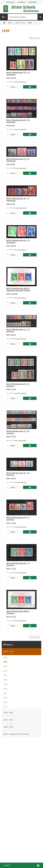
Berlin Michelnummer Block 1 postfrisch (18, 612)
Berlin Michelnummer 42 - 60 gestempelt (18, 121)
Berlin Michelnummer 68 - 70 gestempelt (18, 241)
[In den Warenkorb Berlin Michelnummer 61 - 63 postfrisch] (30, 487)
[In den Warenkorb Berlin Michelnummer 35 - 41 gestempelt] (30, 87)
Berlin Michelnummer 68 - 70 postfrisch (18, 564)
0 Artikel (7, 865)
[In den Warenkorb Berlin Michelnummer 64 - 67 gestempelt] (30, 213)
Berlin (9, 644)
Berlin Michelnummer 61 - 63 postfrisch (18, 474)
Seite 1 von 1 (35, 38)
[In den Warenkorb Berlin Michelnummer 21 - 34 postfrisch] (30, 344)
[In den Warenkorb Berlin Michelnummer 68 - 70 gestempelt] (30, 255)
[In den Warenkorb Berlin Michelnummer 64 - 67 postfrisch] (30, 532)
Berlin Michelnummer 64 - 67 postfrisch (18, 519)
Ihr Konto (21, 2)
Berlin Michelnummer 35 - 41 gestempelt (18, 74)
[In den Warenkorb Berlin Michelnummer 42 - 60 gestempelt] (30, 134)
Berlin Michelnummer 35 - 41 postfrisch (18, 385)
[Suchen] (40, 17)
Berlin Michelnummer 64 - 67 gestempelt (18, 200)
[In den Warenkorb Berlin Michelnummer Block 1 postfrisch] (30, 626)
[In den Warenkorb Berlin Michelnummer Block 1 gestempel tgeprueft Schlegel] (30, 303)
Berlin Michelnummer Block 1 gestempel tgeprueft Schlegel (18, 290)
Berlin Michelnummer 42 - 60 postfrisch (18, 432)
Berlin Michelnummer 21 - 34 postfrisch (18, 331)
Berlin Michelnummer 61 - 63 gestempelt (18, 160)
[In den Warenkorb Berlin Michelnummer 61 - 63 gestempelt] (30, 173)
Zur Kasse (10, 2)
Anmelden (33, 2)
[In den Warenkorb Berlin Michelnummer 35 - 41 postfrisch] (30, 398)
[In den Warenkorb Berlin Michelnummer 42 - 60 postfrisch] (30, 446)
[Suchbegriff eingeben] (23, 17)
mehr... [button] (13, 87)
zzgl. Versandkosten (21, 82)
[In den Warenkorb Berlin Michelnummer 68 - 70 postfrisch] (30, 578)
